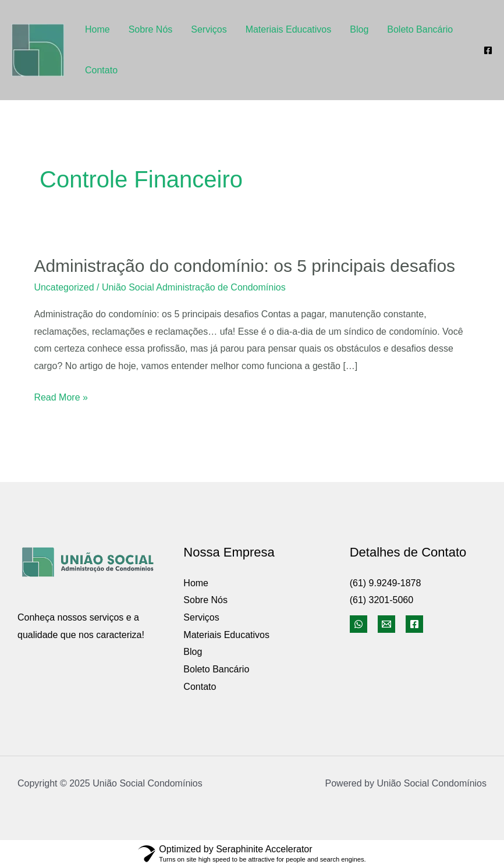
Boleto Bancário (420, 29)
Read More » (61, 398)
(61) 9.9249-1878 (386, 583)
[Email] (386, 624)
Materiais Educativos (289, 29)
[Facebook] (488, 50)
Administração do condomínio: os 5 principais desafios (244, 266)
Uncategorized (64, 287)
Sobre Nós (151, 29)
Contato (101, 70)
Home (97, 29)
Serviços (209, 29)
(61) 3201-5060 (381, 600)
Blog (359, 29)
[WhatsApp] (359, 624)
